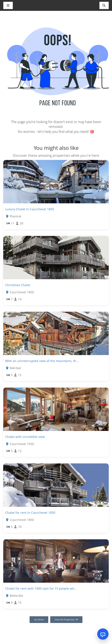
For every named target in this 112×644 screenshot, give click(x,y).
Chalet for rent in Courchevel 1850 (30, 513)
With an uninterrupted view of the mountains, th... (42, 361)
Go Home (39, 620)
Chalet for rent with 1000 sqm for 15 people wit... (41, 588)
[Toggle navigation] (104, 5)
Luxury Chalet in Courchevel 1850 (30, 209)
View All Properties (66, 620)
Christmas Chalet (18, 285)
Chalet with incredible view (25, 437)
